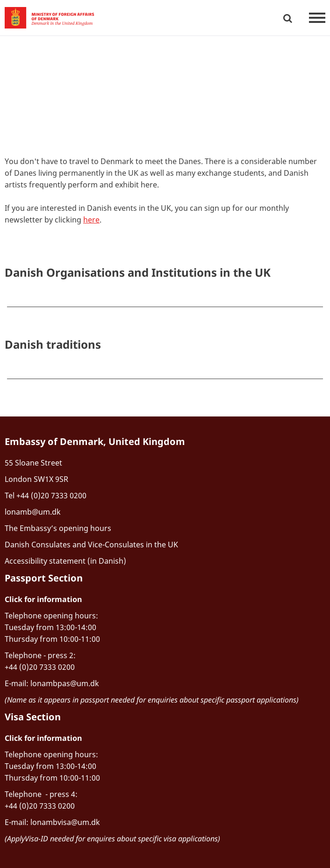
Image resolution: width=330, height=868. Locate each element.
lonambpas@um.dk (65, 683)
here (91, 220)
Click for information (43, 599)
